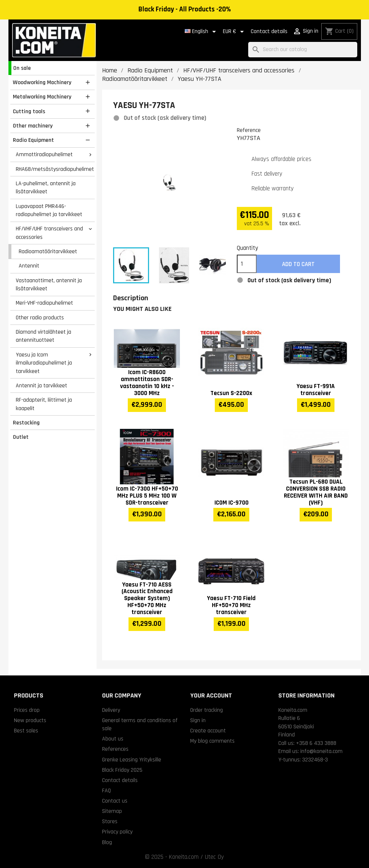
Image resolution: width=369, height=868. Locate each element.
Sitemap (112, 811)
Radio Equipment (33, 140)
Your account (211, 695)
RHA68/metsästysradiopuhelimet (55, 169)
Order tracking (207, 710)
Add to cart (298, 264)
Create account (208, 731)
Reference (249, 130)
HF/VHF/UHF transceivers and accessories (49, 233)
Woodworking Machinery (42, 82)
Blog (107, 842)
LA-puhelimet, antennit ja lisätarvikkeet (46, 188)
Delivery (111, 710)
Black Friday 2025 (122, 770)
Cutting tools (29, 111)
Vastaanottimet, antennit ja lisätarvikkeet (49, 285)
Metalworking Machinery (42, 97)
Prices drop (27, 710)
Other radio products (40, 318)
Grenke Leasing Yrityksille (132, 760)
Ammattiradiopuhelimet (44, 154)
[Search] (303, 50)
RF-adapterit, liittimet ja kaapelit (44, 404)
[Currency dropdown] (235, 32)
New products (30, 720)
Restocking (26, 423)
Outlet (21, 437)
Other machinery (33, 126)
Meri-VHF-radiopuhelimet (44, 303)
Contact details (269, 31)
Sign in (198, 720)
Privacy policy (117, 832)
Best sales (26, 731)
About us (113, 739)
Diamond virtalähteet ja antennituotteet (44, 336)
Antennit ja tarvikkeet (41, 385)
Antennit (29, 266)
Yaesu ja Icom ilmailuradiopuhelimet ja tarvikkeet (44, 363)
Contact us (115, 801)
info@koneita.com (321, 751)
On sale (22, 68)
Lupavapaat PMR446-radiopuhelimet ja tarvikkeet (49, 210)
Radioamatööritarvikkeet (48, 251)
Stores (110, 821)
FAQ (106, 790)
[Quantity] (247, 264)
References (115, 749)
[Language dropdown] (202, 32)
